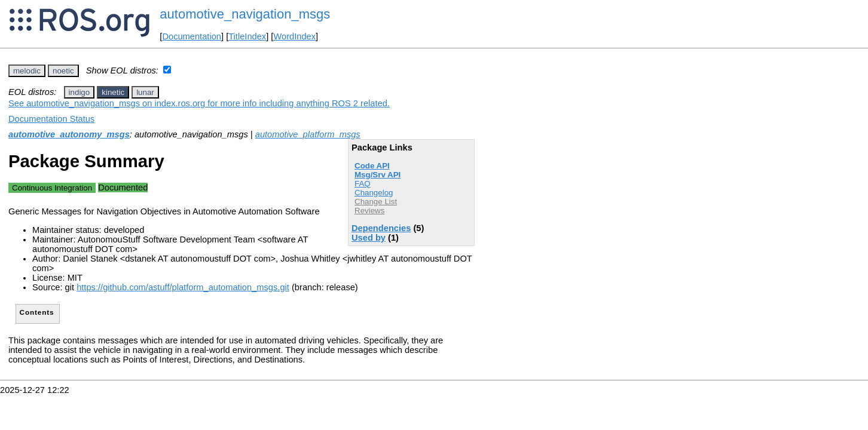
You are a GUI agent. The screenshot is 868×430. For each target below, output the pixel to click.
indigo (80, 92)
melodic (27, 71)
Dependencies (381, 228)
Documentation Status (51, 119)
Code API (372, 166)
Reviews (369, 211)
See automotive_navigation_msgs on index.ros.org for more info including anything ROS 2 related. (199, 103)
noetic (63, 71)
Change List (376, 202)
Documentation (192, 36)
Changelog (374, 193)
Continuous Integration (52, 188)
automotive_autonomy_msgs (69, 134)
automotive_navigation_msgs (245, 14)
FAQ (363, 184)
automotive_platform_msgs (308, 134)
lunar (145, 92)
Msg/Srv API (378, 175)
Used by (369, 238)
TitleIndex (247, 36)
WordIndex (294, 36)
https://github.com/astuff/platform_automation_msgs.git (183, 287)
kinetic (113, 92)
